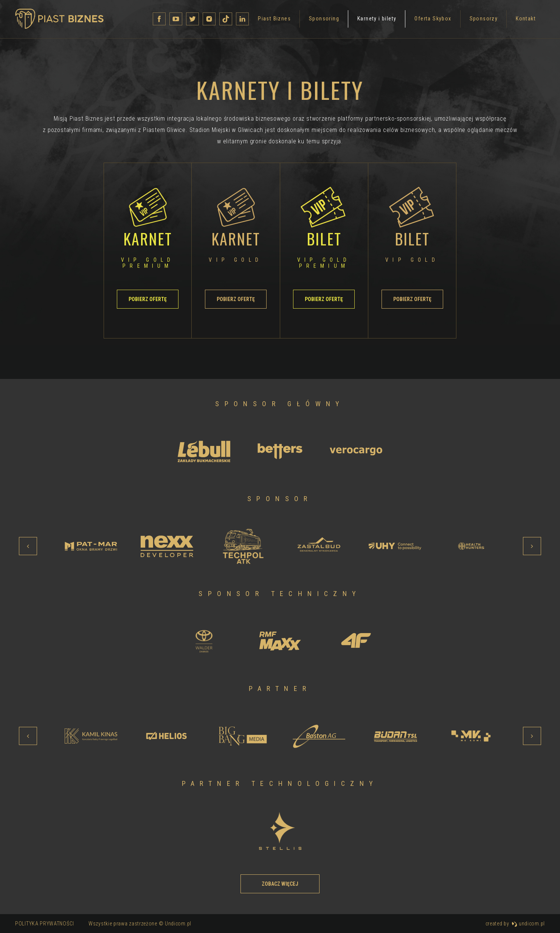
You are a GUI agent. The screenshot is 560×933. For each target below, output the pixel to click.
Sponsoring (228, 20)
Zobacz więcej (280, 884)
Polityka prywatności (45, 924)
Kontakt (430, 20)
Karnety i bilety (281, 20)
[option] (204, 451)
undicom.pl (528, 924)
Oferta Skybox (337, 20)
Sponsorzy (388, 20)
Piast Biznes (178, 20)
